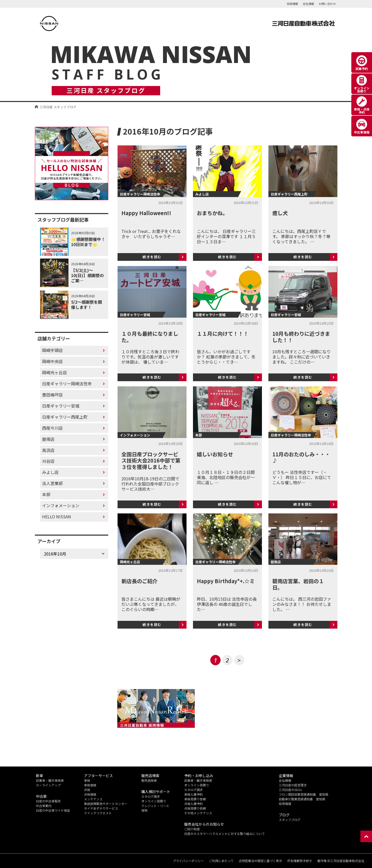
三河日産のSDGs (290, 790)
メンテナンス (93, 799)
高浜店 (48, 450)
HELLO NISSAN (57, 517)
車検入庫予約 (193, 794)
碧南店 (48, 439)
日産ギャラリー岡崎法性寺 (67, 384)
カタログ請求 (151, 796)
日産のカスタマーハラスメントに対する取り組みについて (224, 834)
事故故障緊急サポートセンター (106, 804)
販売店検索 (149, 780)
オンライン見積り (154, 801)
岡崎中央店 (52, 361)
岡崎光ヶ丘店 (55, 372)
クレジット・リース (155, 806)
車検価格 (90, 785)
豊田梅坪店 (52, 395)
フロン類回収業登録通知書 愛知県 (304, 794)
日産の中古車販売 (48, 801)
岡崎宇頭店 (52, 350)
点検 (87, 790)
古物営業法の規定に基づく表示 (260, 861)
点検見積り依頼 (195, 808)
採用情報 (292, 4)
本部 (46, 494)
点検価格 (90, 794)
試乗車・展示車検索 (50, 780)
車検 (87, 780)
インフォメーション (61, 505)
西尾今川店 (52, 428)
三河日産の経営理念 (293, 785)
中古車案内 (44, 806)
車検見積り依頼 (195, 799)
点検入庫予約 (193, 804)
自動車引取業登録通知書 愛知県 (302, 799)
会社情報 (308, 4)
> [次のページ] (239, 660)
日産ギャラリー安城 (61, 406)
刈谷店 (48, 461)
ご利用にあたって (221, 861)
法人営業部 (52, 483)
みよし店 (50, 472)
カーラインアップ (48, 785)
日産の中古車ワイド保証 (53, 810)
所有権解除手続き (300, 861)
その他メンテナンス (198, 813)
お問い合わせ (327, 4)
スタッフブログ (290, 820)
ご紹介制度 (192, 829)
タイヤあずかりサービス (101, 808)
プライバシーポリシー (188, 861)
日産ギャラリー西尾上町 (65, 417)
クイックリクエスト (98, 813)
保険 (144, 810)
